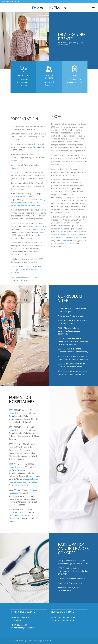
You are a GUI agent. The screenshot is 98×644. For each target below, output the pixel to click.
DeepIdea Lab (47, 641)
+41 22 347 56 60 (14, 2)
